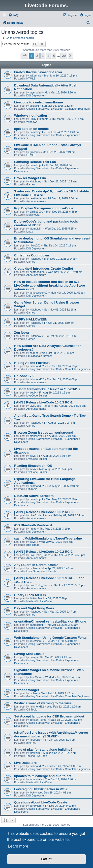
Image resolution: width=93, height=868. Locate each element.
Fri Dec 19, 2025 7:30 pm (63, 198)
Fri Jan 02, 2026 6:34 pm (61, 165)
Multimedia (33, 215)
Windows (32, 122)
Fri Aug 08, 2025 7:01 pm (61, 436)
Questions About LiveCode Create (41, 802)
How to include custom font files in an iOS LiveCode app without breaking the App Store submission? (49, 285)
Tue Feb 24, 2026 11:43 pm (63, 132)
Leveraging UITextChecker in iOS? (41, 789)
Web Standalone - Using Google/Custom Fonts (50, 638)
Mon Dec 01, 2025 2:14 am (61, 259)
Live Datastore (25, 763)
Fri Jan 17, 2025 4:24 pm (60, 740)
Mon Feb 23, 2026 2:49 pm (59, 152)
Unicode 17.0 (24, 376)
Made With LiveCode (39, 601)
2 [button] (37, 56)
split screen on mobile (31, 129)
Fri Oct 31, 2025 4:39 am (59, 323)
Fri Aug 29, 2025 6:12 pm (55, 393)
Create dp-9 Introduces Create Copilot (44, 269)
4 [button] (48, 56)
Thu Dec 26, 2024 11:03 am (64, 766)
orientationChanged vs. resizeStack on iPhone (50, 621)
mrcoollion (36, 740)
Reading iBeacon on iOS (33, 466)
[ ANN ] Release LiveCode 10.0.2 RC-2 (43, 552)
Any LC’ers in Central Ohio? (36, 565)
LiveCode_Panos (40, 406)
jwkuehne (35, 76)
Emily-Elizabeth (39, 119)
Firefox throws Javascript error (38, 72)
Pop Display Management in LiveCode (44, 208)
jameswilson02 (38, 293)
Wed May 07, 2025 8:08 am (56, 542)
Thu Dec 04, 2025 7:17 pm (60, 245)
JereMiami (36, 641)
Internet (31, 743)
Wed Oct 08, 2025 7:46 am (58, 353)
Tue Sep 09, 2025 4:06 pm (63, 379)
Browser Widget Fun (30, 178)
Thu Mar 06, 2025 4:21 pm (56, 657)
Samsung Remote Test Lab (35, 162)
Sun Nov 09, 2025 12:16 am (61, 310)
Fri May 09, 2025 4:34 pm (69, 515)
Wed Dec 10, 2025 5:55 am (62, 229)
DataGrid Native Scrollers (34, 496)
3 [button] (43, 56)
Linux (30, 232)
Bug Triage (33, 545)
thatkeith (35, 753)
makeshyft (36, 436)
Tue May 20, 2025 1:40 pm (63, 486)
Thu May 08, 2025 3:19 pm (56, 529)
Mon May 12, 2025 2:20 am (62, 499)
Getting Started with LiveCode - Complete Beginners (58, 109)
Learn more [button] (18, 846)
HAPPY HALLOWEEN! (31, 319)
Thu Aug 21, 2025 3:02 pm (69, 406)
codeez (34, 353)
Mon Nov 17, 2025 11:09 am (68, 293)
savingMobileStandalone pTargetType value (48, 538)
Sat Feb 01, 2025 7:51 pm (66, 720)
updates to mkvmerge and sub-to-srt (43, 776)
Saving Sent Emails (29, 654)
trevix (33, 393)
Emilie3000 (36, 212)
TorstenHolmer (38, 720)
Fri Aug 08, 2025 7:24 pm (60, 423)
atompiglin (36, 229)
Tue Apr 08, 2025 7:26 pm (53, 598)
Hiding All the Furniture (32, 363)
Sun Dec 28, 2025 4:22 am (60, 181)
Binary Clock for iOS (30, 595)
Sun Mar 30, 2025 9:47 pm (60, 612)
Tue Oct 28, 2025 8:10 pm (60, 336)
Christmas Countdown (32, 255)
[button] (24, 56)
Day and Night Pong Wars (34, 608)
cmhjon (34, 568)
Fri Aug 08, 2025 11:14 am (55, 456)
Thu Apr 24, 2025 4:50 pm (69, 555)
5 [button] (54, 56)
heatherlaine (37, 198)
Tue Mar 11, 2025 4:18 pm (61, 641)
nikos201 (35, 245)
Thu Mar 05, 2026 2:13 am (67, 119)
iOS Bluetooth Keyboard (33, 525)
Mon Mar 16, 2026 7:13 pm (61, 76)
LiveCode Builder (37, 395)
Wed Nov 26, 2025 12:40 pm (65, 272)
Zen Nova (21, 333)
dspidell (34, 106)
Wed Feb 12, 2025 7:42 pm (58, 693)
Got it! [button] (46, 859)
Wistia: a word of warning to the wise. (43, 703)
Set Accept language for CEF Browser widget (49, 716)
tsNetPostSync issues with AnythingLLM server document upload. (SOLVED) (51, 734)
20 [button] (64, 56)
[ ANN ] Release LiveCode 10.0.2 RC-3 (43, 512)
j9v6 (32, 598)
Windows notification (31, 116)
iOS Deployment (36, 95)
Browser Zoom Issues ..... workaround (44, 433)
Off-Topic (32, 489)
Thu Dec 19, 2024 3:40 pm (61, 779)
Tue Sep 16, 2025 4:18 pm (63, 366)
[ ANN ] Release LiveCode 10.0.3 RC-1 (43, 402)
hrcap (33, 529)
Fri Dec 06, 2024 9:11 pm (61, 806)
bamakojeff (36, 132)
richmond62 (37, 366)
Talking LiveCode (37, 756)
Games (31, 184)
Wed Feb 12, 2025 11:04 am (64, 707)
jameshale (36, 779)
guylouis (34, 152)
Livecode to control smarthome (38, 102)
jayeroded (35, 92)
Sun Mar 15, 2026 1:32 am (58, 106)
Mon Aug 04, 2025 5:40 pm (56, 469)
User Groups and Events (41, 571)
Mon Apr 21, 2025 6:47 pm (58, 568)
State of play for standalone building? (43, 750)
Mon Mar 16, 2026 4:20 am (61, 92)
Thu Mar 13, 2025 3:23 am (62, 625)
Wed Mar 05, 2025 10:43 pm (62, 677)
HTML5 (31, 79)
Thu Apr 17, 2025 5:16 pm (69, 585)
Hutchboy (35, 181)
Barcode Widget (27, 690)
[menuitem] (13, 15)
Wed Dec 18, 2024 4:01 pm (54, 792)
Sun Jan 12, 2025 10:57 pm (60, 753)
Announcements (36, 201)
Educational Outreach (39, 356)
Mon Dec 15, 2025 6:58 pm (63, 212)
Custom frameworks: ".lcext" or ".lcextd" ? (47, 389)
